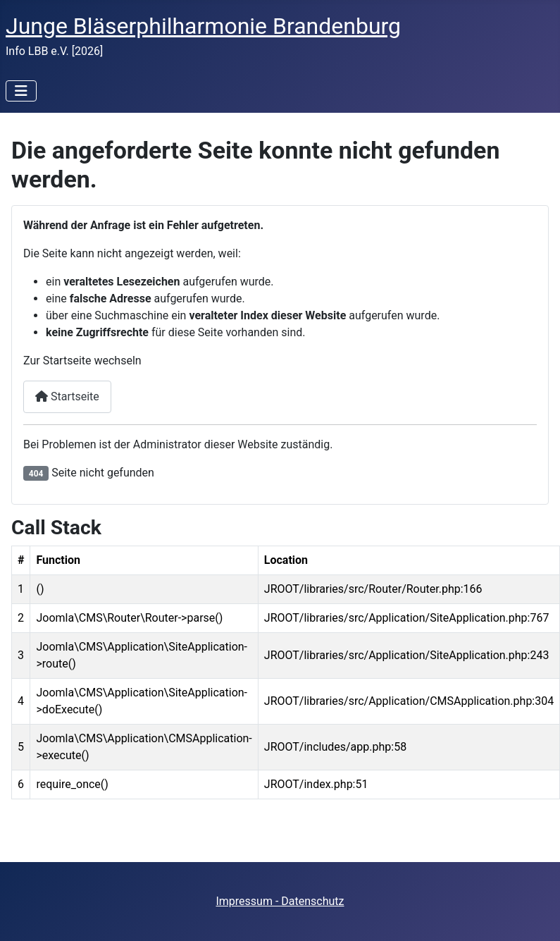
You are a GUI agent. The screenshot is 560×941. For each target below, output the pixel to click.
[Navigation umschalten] (21, 91)
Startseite (67, 396)
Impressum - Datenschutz (280, 901)
